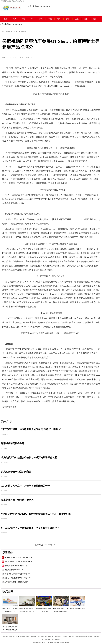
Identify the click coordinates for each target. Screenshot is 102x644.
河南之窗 (17, 31)
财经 (23, 19)
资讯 (14, 19)
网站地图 (57, 642)
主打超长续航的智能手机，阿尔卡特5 (18, 578)
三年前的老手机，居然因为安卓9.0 (17, 582)
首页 (5, 19)
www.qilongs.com (44, 6)
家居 (68, 19)
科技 (50, 19)
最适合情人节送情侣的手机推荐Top (17, 574)
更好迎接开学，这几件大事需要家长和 (18, 562)
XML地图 (50, 642)
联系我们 (43, 642)
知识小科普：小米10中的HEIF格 (16, 566)
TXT (61, 642)
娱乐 (41, 19)
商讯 (95, 19)
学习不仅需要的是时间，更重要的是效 (18, 558)
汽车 (32, 19)
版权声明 (66, 642)
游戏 (86, 19)
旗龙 (15, 407)
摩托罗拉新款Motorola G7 (14, 570)
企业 (77, 19)
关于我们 (36, 642)
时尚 (59, 19)
